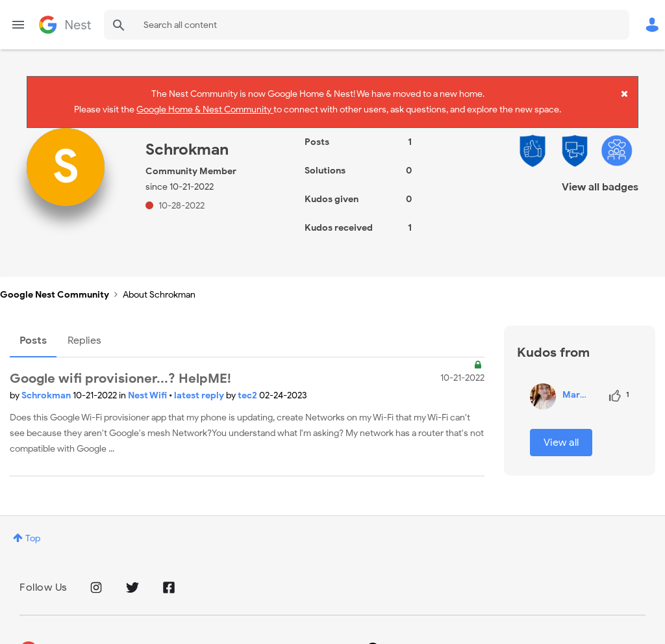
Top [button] (33, 525)
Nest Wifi (148, 382)
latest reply (200, 382)
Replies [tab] (84, 326)
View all (561, 428)
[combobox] (367, 25)
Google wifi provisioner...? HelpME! (120, 365)
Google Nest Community (65, 25)
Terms (153, 635)
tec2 (248, 382)
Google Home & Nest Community (205, 106)
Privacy (106, 635)
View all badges (600, 173)
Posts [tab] (33, 326)
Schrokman (47, 382)
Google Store (212, 635)
